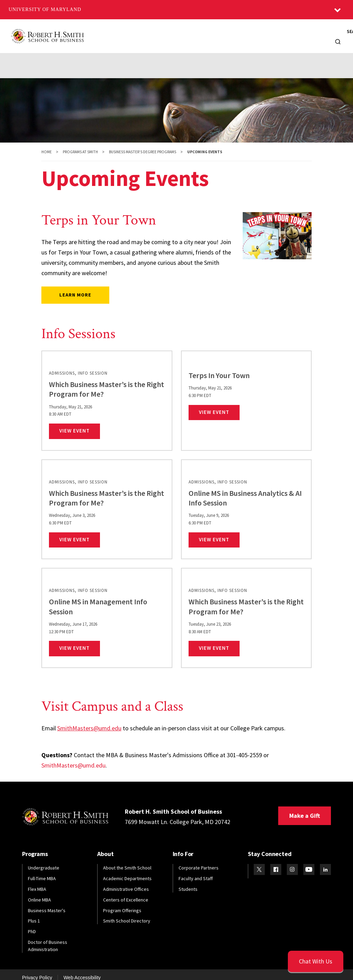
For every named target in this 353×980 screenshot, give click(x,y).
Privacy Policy (37, 971)
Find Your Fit (289, 56)
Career (137, 56)
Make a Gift (305, 809)
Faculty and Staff (196, 872)
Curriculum (104, 56)
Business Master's (47, 904)
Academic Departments (127, 872)
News (286, 33)
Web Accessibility (82, 971)
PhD (32, 925)
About (97, 33)
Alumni (195, 33)
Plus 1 (34, 914)
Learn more (75, 288)
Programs (129, 33)
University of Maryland (45, 9)
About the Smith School (127, 861)
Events (207, 56)
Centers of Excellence (126, 893)
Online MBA (39, 893)
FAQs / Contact (245, 56)
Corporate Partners (199, 861)
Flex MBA (37, 882)
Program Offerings (122, 904)
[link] (107, 394)
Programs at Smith (80, 145)
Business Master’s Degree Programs (143, 145)
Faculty (225, 33)
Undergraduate (44, 861)
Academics (27, 56)
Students (164, 33)
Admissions (65, 56)
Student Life (172, 56)
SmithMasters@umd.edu (89, 721)
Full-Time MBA (42, 872)
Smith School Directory (127, 914)
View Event (80, 424)
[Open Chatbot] (316, 961)
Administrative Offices (126, 882)
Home (47, 145)
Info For (310, 33)
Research (256, 33)
